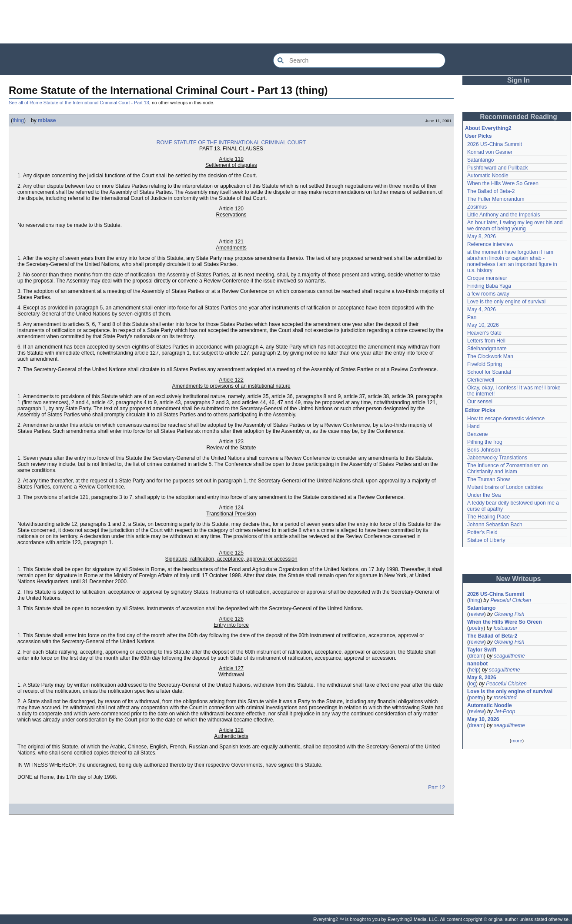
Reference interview (490, 244)
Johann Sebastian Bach (495, 525)
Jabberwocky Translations (497, 458)
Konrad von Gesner (490, 152)
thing (18, 120)
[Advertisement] (286, 22)
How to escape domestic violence (506, 419)
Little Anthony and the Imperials (503, 215)
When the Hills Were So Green (503, 183)
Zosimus (477, 207)
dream (476, 656)
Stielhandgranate (487, 349)
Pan (472, 317)
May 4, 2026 (482, 309)
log (472, 684)
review (477, 614)
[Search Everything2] (359, 60)
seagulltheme (509, 656)
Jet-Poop (505, 711)
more (517, 741)
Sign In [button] (518, 80)
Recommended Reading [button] (518, 117)
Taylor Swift (482, 650)
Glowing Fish (509, 614)
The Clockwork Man (490, 356)
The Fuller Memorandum (496, 199)
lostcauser (506, 628)
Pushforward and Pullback (497, 168)
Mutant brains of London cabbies (505, 487)
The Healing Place (488, 517)
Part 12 (437, 788)
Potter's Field (482, 532)
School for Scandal (489, 372)
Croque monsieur (487, 278)
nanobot (477, 664)
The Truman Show (488, 479)
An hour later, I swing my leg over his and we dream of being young (515, 226)
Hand (473, 426)
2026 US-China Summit (495, 144)
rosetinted (505, 698)
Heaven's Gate (484, 333)
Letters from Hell (486, 341)
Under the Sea (484, 495)
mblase (47, 120)
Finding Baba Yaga (489, 286)
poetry (476, 628)
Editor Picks (480, 410)
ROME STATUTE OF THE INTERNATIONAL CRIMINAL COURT (231, 143)
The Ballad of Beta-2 (491, 191)
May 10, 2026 (483, 325)
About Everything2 (488, 128)
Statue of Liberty (486, 540)
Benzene (477, 434)
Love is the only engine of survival (506, 302)
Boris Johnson (484, 450)
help (474, 670)
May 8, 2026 (482, 236)
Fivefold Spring (485, 364)
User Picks (478, 136)
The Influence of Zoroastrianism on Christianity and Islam (507, 469)
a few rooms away (488, 294)
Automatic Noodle (488, 176)
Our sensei (480, 402)
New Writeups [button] (519, 579)
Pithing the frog (485, 442)
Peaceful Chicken (510, 600)
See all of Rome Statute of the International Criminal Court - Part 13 (79, 103)
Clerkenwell (481, 380)
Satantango (480, 160)
